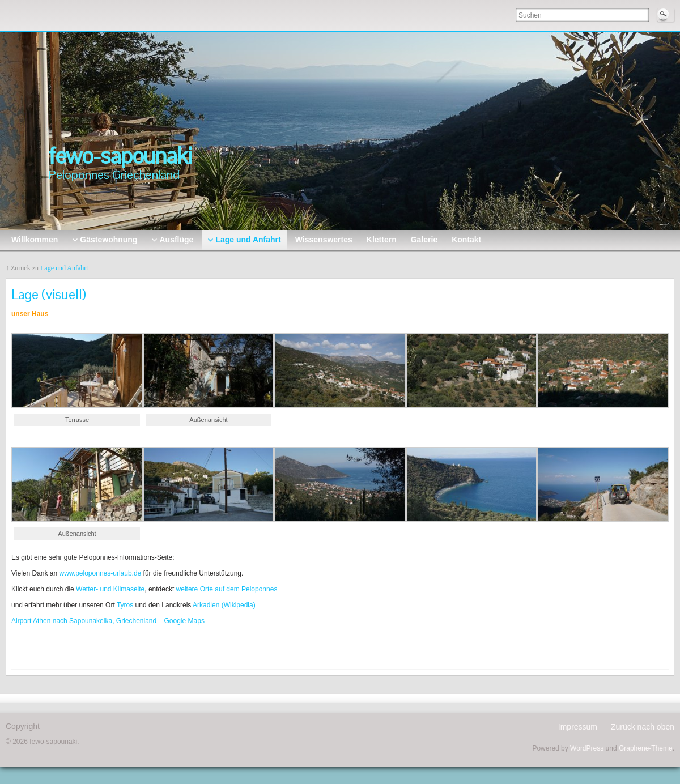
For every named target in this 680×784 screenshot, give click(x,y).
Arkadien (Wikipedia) (224, 605)
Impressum (578, 727)
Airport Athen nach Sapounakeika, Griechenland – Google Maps (108, 621)
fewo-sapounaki (120, 156)
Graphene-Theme (646, 748)
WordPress (587, 748)
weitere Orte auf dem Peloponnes (227, 589)
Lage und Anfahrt (64, 268)
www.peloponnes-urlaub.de (99, 573)
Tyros (124, 605)
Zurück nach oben (643, 727)
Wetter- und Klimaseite (110, 589)
